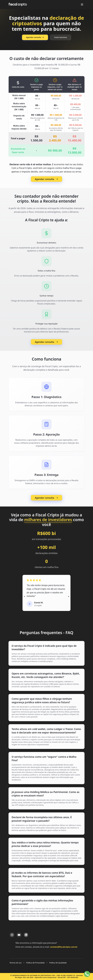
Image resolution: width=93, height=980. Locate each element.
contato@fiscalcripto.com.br (64, 947)
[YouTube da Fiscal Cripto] (19, 935)
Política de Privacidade (35, 963)
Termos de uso (15, 963)
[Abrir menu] (82, 4)
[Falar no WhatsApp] (87, 974)
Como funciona (60, 37)
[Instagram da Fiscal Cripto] (12, 935)
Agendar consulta (35, 37)
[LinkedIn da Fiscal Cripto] (26, 935)
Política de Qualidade (58, 963)
